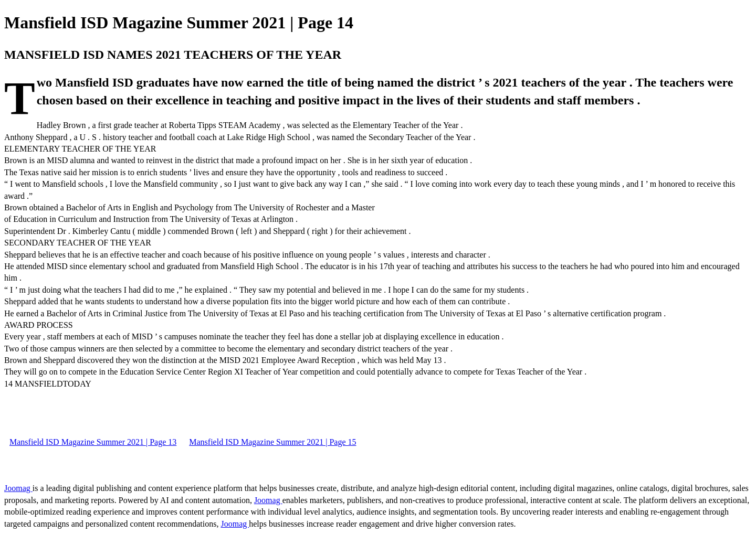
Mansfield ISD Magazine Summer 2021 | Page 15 (272, 442)
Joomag (18, 488)
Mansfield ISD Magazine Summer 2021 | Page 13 (93, 442)
